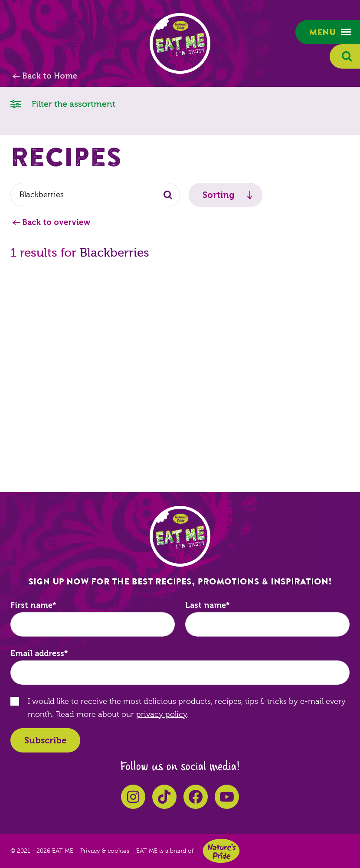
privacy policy (162, 715)
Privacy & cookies (105, 851)
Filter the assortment (63, 104)
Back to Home (50, 76)
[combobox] (95, 195)
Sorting (219, 195)
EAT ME (180, 43)
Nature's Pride (221, 851)
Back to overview (56, 222)
